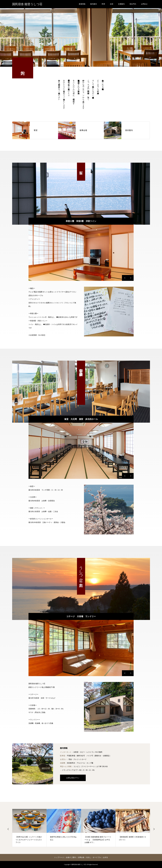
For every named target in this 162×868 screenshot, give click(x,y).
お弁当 (105, 857)
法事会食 (81, 857)
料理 (103, 4)
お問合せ (144, 4)
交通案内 (121, 4)
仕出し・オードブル (94, 857)
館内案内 (94, 4)
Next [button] (154, 829)
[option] (81, 253)
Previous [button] (8, 829)
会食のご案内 (71, 857)
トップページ (59, 857)
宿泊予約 (133, 4)
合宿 (112, 4)
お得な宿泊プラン (73, 778)
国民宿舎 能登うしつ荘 (27, 4)
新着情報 (82, 4)
